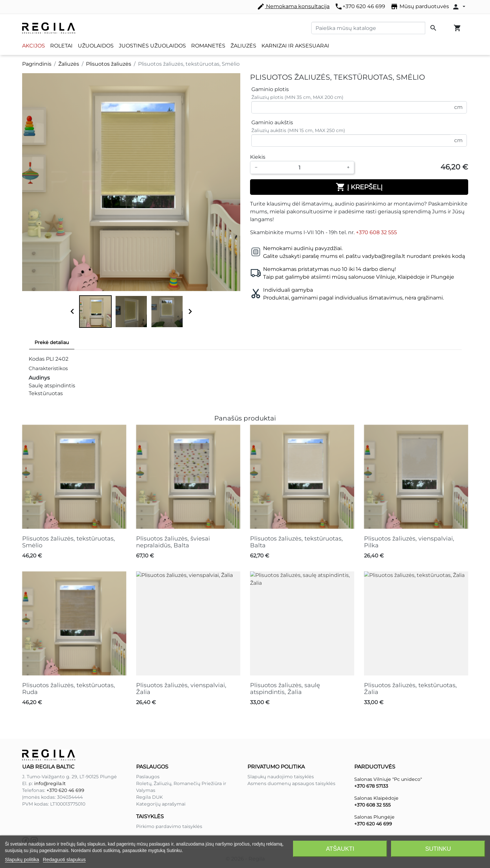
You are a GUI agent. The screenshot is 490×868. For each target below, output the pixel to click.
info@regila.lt (50, 783)
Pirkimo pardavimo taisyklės (169, 826)
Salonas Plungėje (374, 817)
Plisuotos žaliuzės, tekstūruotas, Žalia (410, 689)
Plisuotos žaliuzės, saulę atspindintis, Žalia (285, 689)
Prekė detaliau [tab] (52, 342)
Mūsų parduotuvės (420, 7)
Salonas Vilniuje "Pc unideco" (388, 779)
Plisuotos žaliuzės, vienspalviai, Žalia (181, 689)
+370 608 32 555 (376, 232)
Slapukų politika (22, 859)
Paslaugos (148, 777)
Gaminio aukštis (272, 122)
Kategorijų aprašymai (161, 804)
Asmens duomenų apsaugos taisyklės (291, 783)
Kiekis (258, 157)
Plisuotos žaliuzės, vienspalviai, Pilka (409, 542)
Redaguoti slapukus (64, 859)
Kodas (37, 359)
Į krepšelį (359, 187)
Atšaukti (340, 849)
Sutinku (438, 849)
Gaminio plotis (270, 89)
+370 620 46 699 (360, 7)
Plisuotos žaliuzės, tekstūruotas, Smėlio (69, 542)
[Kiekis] (302, 167)
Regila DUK (149, 797)
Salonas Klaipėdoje (376, 798)
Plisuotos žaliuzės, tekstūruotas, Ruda (69, 689)
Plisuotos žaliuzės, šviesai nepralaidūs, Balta (173, 542)
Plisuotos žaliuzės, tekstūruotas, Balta (296, 542)
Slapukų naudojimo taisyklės (281, 777)
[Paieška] (368, 28)
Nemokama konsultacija (293, 7)
